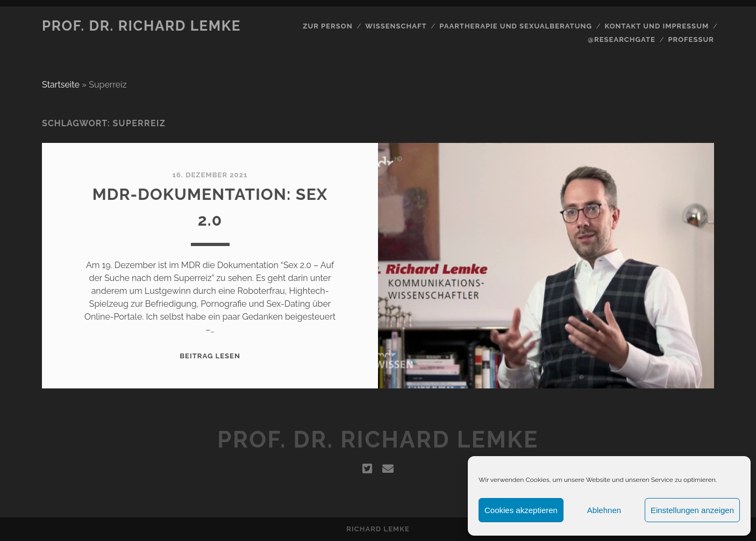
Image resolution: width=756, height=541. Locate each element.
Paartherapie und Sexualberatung (516, 26)
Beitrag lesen (210, 356)
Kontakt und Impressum (657, 26)
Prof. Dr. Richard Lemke (141, 26)
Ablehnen (604, 510)
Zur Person (327, 26)
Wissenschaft (396, 26)
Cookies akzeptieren (521, 510)
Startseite (61, 85)
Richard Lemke (378, 529)
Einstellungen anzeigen (692, 510)
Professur (691, 39)
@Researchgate (622, 39)
